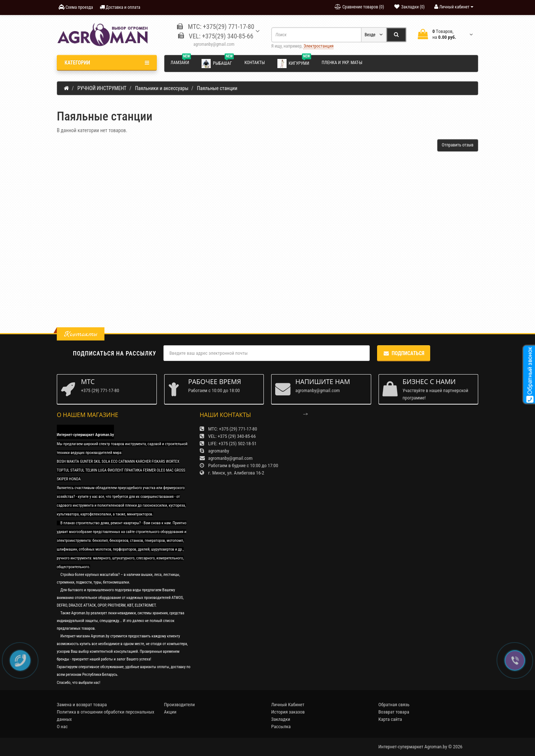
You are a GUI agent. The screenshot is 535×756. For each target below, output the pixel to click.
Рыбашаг (218, 63)
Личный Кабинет (288, 705)
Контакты (255, 63)
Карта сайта (390, 719)
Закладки (281, 719)
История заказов (288, 712)
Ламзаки (181, 62)
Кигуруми (294, 63)
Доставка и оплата (120, 7)
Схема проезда (76, 7)
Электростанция (318, 46)
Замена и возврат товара (82, 705)
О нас (62, 727)
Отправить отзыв (458, 145)
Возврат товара (394, 712)
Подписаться (404, 353)
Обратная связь (394, 705)
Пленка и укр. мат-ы (342, 63)
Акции (170, 712)
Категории (107, 63)
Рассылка (281, 727)
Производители (180, 705)
